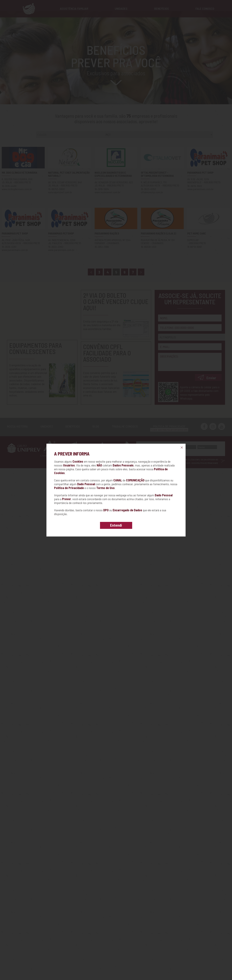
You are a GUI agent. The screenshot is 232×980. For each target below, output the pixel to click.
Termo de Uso (105, 488)
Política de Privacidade (69, 488)
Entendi (116, 525)
